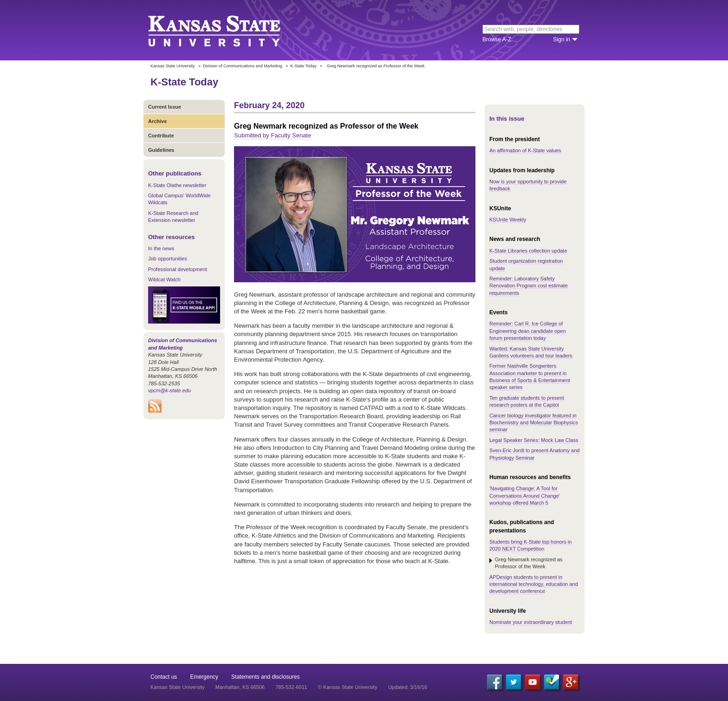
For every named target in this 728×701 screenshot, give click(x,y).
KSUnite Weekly (508, 220)
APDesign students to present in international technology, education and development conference (534, 584)
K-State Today (303, 66)
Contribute (161, 136)
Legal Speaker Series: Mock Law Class (534, 440)
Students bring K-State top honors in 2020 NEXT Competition (530, 545)
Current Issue (165, 107)
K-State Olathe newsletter (177, 185)
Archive (157, 121)
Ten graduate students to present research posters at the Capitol (527, 401)
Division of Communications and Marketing (243, 66)
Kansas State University (226, 30)
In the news (161, 248)
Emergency (204, 677)
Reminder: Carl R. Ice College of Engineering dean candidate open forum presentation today (528, 331)
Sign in (562, 39)
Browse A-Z (497, 39)
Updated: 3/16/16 (408, 687)
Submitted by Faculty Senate (273, 135)
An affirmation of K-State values (525, 150)
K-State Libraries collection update (528, 251)
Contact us (164, 677)
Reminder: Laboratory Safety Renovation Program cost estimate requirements (529, 286)
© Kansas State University (348, 687)
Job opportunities (168, 259)
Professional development (178, 269)
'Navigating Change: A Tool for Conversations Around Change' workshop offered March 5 (525, 496)
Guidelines (161, 150)
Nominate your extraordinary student (531, 622)
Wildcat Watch (164, 279)
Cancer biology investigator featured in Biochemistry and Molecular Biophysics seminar (534, 423)
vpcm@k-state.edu (169, 390)
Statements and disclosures (265, 677)
